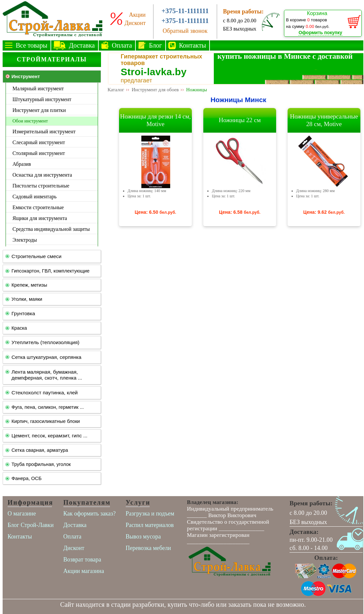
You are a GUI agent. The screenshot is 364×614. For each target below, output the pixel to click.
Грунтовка (23, 313)
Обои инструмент (30, 121)
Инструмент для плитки (39, 110)
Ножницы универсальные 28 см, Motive (324, 120)
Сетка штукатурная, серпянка (46, 357)
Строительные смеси (36, 256)
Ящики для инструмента (40, 218)
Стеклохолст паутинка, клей (45, 393)
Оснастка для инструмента (42, 175)
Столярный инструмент (39, 153)
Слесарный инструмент (39, 142)
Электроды (25, 240)
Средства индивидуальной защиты (51, 229)
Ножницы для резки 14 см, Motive (155, 120)
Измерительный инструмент (44, 132)
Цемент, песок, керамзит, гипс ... (50, 436)
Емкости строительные (38, 207)
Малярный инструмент (38, 88)
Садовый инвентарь (35, 197)
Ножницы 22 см (240, 120)
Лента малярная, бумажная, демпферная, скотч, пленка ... (47, 375)
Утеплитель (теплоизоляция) (45, 342)
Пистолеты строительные (41, 186)
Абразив (22, 164)
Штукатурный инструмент (42, 99)
